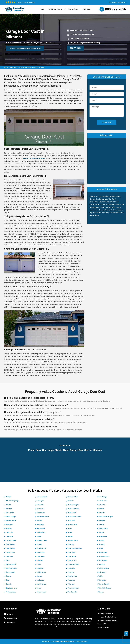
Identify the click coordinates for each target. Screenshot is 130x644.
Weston (101, 592)
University (102, 572)
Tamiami (101, 544)
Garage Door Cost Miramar (35, 68)
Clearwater (10, 537)
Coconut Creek (11, 540)
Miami (39, 588)
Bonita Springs (11, 517)
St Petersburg (103, 529)
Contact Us (86, 9)
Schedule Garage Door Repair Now (25, 48)
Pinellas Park (72, 576)
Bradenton (9, 525)
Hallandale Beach (43, 517)
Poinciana (71, 584)
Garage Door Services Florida (64, 641)
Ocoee (70, 533)
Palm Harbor (72, 556)
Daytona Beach (11, 564)
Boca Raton (10, 513)
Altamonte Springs (12, 501)
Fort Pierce (40, 505)
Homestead (41, 529)
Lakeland (40, 560)
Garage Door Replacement (109, 620)
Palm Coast (72, 552)
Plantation (71, 580)
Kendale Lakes (42, 540)
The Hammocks (104, 556)
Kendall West (41, 548)
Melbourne (40, 580)
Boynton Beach (11, 521)
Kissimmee (41, 552)
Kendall (39, 544)
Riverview (102, 505)
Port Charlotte (72, 592)
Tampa (101, 548)
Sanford (101, 509)
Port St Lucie (103, 501)
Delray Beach (10, 572)
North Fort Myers (73, 505)
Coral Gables (10, 544)
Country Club (10, 552)
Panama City (72, 560)
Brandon (9, 529)
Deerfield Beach (11, 568)
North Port (71, 521)
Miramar (71, 501)
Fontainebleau (11, 592)
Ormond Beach (73, 540)
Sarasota (102, 513)
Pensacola (71, 568)
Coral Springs (11, 548)
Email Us (10, 614)
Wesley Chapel (104, 584)
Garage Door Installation (108, 617)
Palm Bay (71, 544)
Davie (8, 560)
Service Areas (73, 9)
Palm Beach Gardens (75, 548)
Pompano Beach (73, 588)
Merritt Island (41, 584)
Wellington (102, 580)
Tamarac (101, 540)
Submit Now (107, 122)
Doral (8, 580)
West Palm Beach (105, 588)
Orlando (70, 537)
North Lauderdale (74, 509)
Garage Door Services (56, 9)
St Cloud (101, 525)
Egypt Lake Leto (11, 588)
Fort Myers (40, 501)
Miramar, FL (122, 2)
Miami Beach (41, 592)
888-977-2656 (116, 9)
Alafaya (8, 497)
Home (42, 9)
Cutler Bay (9, 556)
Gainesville (41, 509)
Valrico (101, 576)
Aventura (9, 509)
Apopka (8, 505)
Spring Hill (102, 521)
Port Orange (103, 497)
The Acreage (103, 552)
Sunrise (101, 533)
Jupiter (39, 537)
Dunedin (9, 584)
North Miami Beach (74, 517)
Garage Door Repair (106, 614)
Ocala (70, 529)
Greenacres (41, 513)
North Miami (72, 513)
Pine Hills (71, 572)
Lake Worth (41, 556)
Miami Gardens (73, 497)
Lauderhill (40, 568)
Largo (39, 564)
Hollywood (40, 525)
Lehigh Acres (41, 572)
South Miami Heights (106, 517)
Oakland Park (72, 525)
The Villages (103, 560)
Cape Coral (10, 533)
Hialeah (39, 521)
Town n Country (104, 568)
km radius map (107, 160)
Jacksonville (41, 533)
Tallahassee (103, 537)
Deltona (9, 576)
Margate (40, 576)
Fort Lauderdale (42, 497)
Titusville (102, 564)
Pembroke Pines (73, 564)
